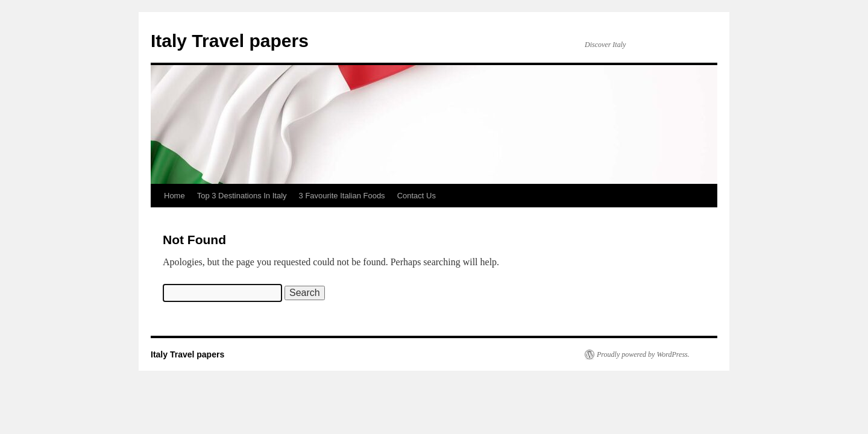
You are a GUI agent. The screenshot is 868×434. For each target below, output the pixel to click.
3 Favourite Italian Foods (342, 196)
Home (175, 196)
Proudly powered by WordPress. (643, 354)
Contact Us (417, 196)
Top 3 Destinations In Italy (242, 196)
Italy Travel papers (230, 41)
